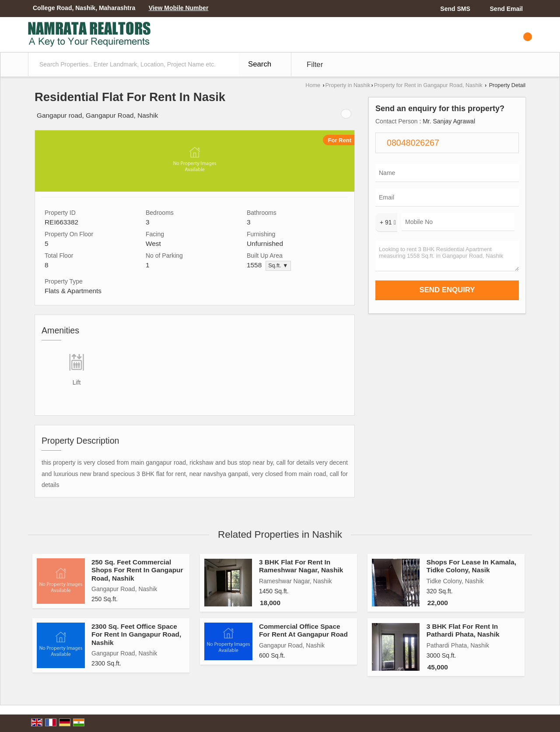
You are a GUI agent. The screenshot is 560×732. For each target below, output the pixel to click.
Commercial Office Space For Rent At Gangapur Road (303, 630)
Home (313, 85)
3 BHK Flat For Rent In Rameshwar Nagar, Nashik (301, 566)
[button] (179, 8)
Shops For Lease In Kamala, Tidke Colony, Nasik (471, 566)
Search (260, 64)
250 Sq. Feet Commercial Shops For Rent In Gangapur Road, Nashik (137, 570)
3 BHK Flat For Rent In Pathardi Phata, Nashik (463, 630)
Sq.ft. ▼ (278, 266)
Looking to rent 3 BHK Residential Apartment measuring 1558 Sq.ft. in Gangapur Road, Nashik (447, 256)
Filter (315, 65)
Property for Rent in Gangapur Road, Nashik (428, 85)
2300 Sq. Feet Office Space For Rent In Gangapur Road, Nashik (136, 634)
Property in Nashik (348, 85)
